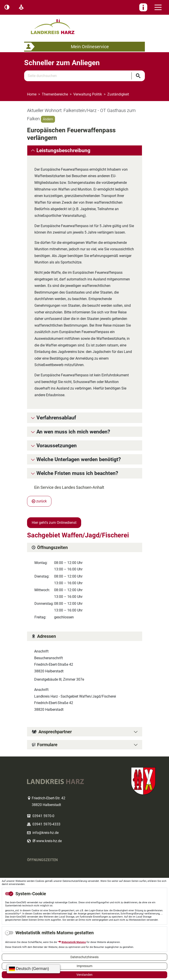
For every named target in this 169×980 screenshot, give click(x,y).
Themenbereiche (55, 94)
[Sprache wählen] (33, 969)
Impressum (84, 966)
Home (32, 94)
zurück (39, 501)
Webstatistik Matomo (74, 942)
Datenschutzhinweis (84, 957)
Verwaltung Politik (88, 94)
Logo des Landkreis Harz (58, 24)
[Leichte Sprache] (21, 7)
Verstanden (84, 975)
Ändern (48, 119)
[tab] (85, 150)
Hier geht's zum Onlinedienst (54, 523)
